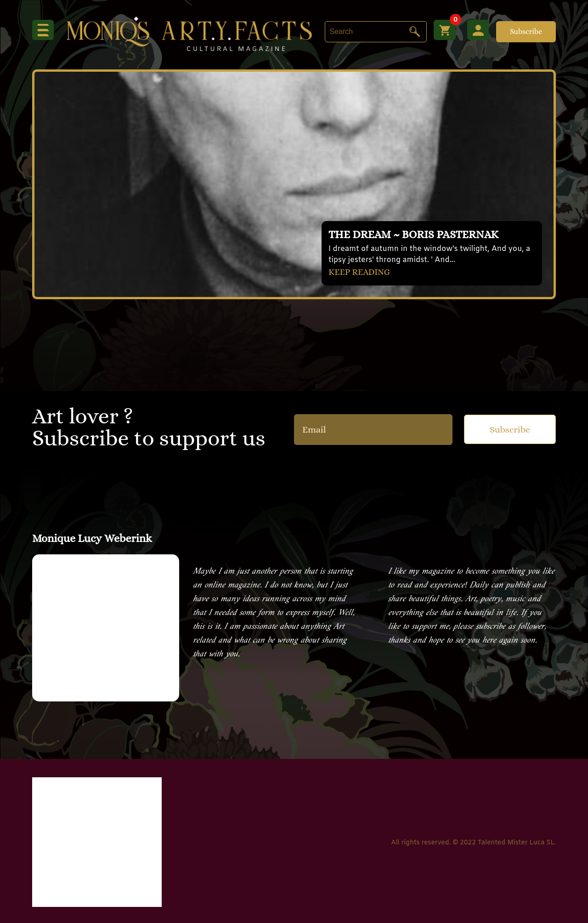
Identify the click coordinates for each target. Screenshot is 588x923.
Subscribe (526, 31)
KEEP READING (361, 271)
